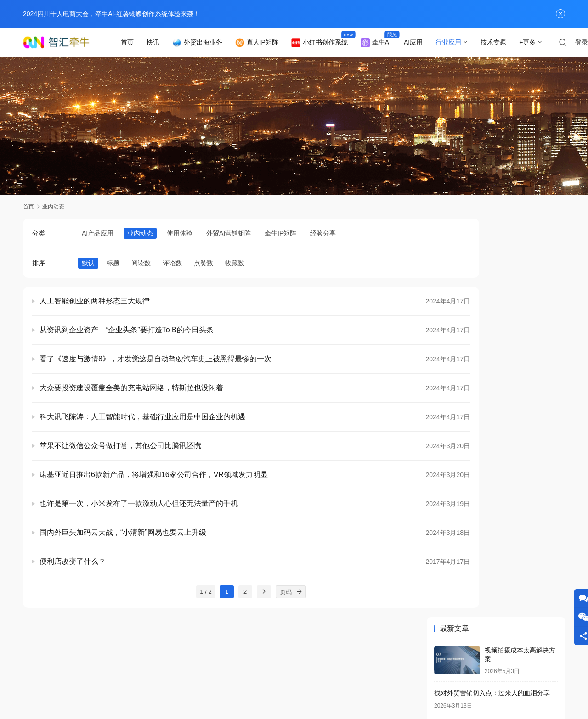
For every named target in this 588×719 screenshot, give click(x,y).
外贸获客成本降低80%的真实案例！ (486, 372)
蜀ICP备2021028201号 (223, 690)
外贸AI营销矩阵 (229, 233)
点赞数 (204, 263)
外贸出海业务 (209, 43)
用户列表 (211, 675)
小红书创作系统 (331, 43)
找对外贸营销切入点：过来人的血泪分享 (492, 295)
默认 (88, 263)
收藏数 (235, 263)
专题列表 (173, 675)
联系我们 (96, 675)
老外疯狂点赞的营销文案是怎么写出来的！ (495, 483)
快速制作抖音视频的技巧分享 (476, 604)
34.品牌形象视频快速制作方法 (477, 449)
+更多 (540, 42)
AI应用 (426, 42)
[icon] (473, 683)
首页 (139, 42)
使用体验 (180, 233)
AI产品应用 (98, 233)
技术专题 (506, 42)
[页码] (269, 592)
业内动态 (140, 233)
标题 (113, 263)
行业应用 (461, 42)
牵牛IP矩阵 (280, 233)
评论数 (172, 263)
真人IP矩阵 (269, 43)
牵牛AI (388, 43)
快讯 (165, 42)
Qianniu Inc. (311, 690)
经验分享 (323, 233)
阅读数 (141, 263)
